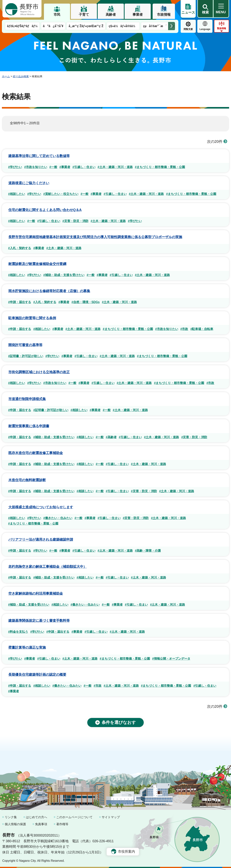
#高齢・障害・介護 (148, 551)
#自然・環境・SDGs (86, 302)
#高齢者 (111, 437)
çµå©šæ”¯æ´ (155, 26)
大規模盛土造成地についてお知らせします (41, 507)
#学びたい (15, 167)
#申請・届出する (20, 302)
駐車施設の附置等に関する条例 (32, 318)
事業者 (138, 15)
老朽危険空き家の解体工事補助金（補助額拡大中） (48, 567)
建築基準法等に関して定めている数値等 (39, 156)
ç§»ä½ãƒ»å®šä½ (123, 26)
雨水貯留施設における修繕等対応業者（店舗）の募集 (49, 291)
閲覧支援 (188, 29)
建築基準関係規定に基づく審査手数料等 (39, 621)
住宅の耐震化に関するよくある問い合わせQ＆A (45, 210)
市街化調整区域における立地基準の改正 (39, 372)
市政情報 (164, 15)
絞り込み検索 (21, 76)
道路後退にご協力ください (29, 183)
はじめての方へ (37, 817)
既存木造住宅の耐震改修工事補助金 (36, 453)
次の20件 (217, 141)
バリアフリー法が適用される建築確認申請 (41, 540)
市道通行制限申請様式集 (27, 399)
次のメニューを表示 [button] (172, 26)
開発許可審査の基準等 (25, 345)
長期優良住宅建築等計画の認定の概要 (37, 675)
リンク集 (11, 817)
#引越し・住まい (84, 167)
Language (205, 29)
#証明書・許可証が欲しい (26, 356)
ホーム (6, 76)
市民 (57, 15)
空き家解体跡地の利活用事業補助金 (36, 594)
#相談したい (17, 194)
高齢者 (111, 15)
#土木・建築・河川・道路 (115, 167)
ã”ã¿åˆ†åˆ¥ (53, 26)
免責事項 (41, 824)
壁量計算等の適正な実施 (27, 647)
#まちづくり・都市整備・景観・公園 (160, 167)
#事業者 (65, 167)
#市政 (184, 329)
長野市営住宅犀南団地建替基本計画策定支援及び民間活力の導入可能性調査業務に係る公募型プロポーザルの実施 (95, 237)
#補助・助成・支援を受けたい (64, 275)
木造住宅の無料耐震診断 (27, 480)
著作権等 (62, 824)
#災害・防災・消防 (75, 221)
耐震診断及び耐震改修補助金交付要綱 (37, 264)
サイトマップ (111, 817)
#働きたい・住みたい (58, 518)
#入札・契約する (20, 248)
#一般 (53, 167)
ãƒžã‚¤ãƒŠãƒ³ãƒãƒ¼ (22, 26)
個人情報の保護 (15, 824)
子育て (84, 15)
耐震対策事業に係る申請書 (29, 426)
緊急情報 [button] (222, 28)
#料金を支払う (18, 632)
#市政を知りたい (36, 167)
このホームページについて (74, 817)
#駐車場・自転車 (202, 329)
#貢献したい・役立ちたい (61, 194)
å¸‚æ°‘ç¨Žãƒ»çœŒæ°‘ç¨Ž (86, 26)
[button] (205, 9)
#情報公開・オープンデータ (171, 659)
